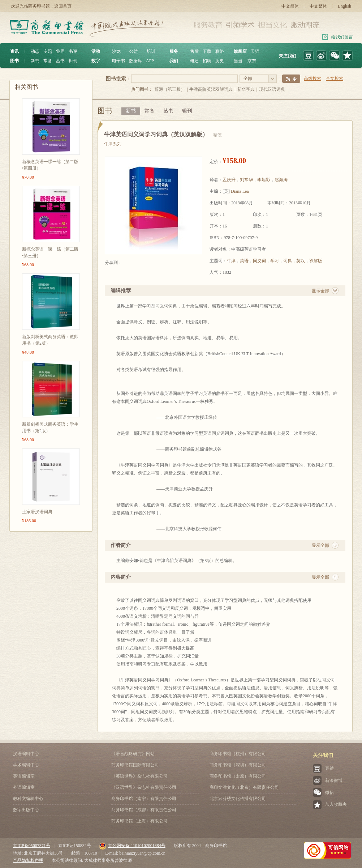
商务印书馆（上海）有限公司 (139, 821)
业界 (60, 51)
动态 (35, 51)
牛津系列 (113, 144)
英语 (244, 261)
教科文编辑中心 (28, 799)
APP (150, 61)
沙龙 (116, 51)
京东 (252, 61)
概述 (194, 61)
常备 (48, 61)
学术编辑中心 (26, 765)
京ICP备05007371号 (32, 846)
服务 (174, 51)
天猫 (255, 51)
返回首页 (63, 6)
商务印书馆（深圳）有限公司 (238, 765)
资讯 (14, 51)
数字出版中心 (26, 810)
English (344, 6)
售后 (194, 51)
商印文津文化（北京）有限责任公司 (244, 787)
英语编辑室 (24, 776)
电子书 (118, 61)
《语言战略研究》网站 (133, 754)
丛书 (60, 61)
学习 (275, 261)
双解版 (316, 261)
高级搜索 (313, 78)
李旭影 (264, 180)
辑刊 (73, 61)
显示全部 (320, 291)
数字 (96, 61)
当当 (238, 61)
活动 (96, 51)
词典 (288, 261)
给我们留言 (342, 37)
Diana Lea (240, 191)
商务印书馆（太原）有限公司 (238, 776)
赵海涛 (281, 180)
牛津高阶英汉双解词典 (211, 89)
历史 (220, 61)
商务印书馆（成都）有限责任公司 (144, 810)
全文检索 (335, 78)
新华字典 (246, 89)
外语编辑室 (24, 787)
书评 (73, 51)
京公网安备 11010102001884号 (132, 846)
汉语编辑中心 (26, 754)
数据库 (135, 61)
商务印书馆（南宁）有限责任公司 (144, 799)
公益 (134, 51)
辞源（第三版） (170, 89)
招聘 (207, 61)
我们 (174, 61)
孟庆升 (229, 180)
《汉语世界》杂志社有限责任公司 (144, 787)
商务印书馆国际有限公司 (135, 765)
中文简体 (290, 6)
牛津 (231, 261)
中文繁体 (318, 6)
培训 (151, 51)
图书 (14, 61)
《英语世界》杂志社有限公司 (139, 776)
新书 (35, 61)
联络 (220, 51)
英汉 (301, 261)
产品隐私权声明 (28, 860)
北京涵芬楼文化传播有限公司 (238, 799)
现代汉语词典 (272, 89)
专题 (48, 51)
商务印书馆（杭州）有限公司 (238, 754)
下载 (207, 51)
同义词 (259, 261)
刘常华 (246, 180)
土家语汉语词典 (37, 512)
